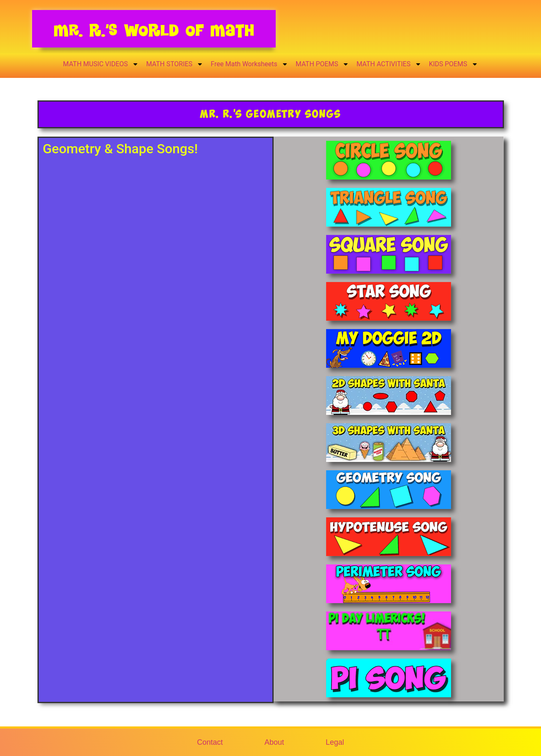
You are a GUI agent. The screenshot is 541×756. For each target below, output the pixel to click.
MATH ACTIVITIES (389, 64)
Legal (335, 742)
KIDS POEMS (454, 64)
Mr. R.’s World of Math (154, 30)
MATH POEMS (322, 64)
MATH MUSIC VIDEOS (101, 64)
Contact (210, 742)
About (274, 742)
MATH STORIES (175, 64)
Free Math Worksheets (249, 64)
